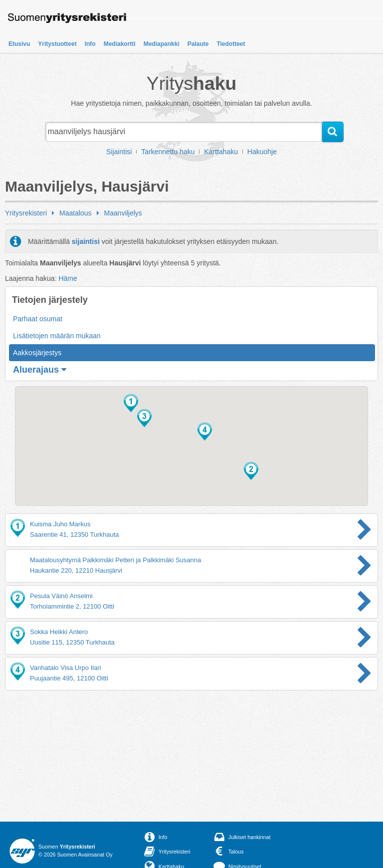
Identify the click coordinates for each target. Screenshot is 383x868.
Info (90, 44)
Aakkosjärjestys (37, 353)
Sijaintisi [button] (119, 152)
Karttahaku (221, 152)
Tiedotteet (231, 44)
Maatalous (76, 213)
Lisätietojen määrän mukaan (57, 336)
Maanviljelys (123, 213)
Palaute (198, 44)
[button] (131, 403)
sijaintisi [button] (86, 241)
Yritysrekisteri (26, 213)
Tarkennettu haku (168, 152)
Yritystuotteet (57, 44)
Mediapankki (162, 44)
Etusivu (19, 44)
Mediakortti (120, 44)
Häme (68, 278)
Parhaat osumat (38, 319)
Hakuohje (262, 152)
